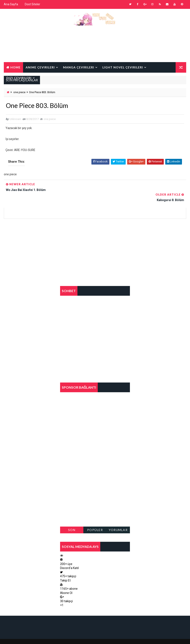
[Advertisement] (95, 47)
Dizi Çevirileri (19, 77)
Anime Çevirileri (40, 67)
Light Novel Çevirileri (123, 67)
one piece (19, 92)
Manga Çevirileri (79, 67)
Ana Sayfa (11, 4)
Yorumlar (118, 520)
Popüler (95, 520)
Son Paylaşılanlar (72, 521)
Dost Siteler (32, 4)
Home (15, 67)
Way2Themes (40, 637)
